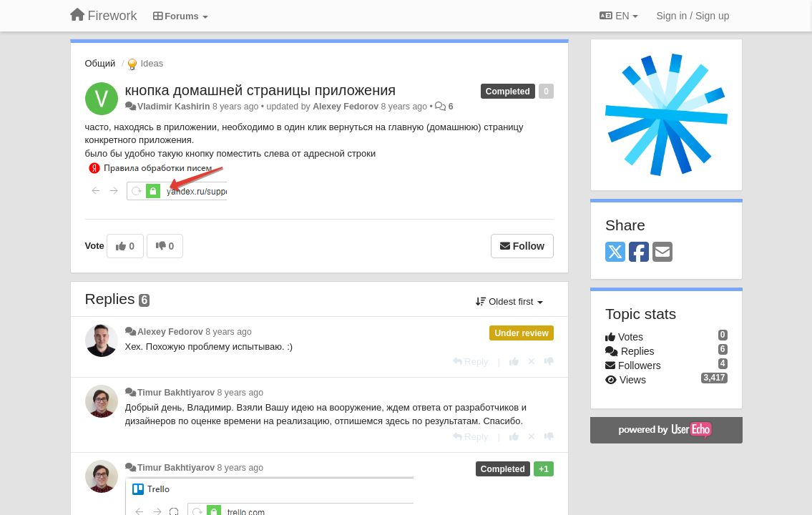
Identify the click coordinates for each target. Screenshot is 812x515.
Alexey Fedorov (346, 107)
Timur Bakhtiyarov (176, 393)
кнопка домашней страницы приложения (261, 90)
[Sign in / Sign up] (693, 16)
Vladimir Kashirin (174, 107)
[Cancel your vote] (532, 362)
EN (618, 16)
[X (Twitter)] (615, 253)
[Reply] (471, 362)
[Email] (662, 253)
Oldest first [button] (509, 301)
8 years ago (229, 332)
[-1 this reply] (549, 362)
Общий (101, 63)
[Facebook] (639, 253)
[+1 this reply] (514, 362)
